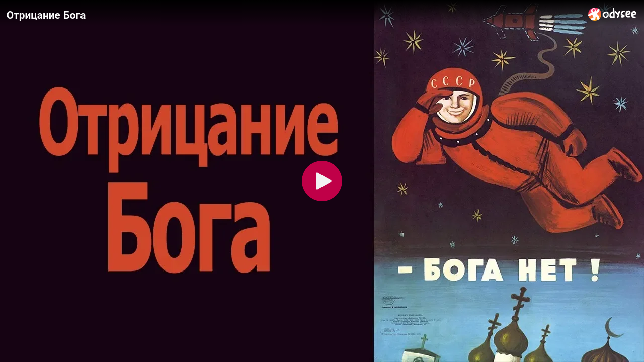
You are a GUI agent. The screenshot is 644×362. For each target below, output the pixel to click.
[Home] (613, 14)
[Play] (322, 181)
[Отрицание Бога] (293, 15)
